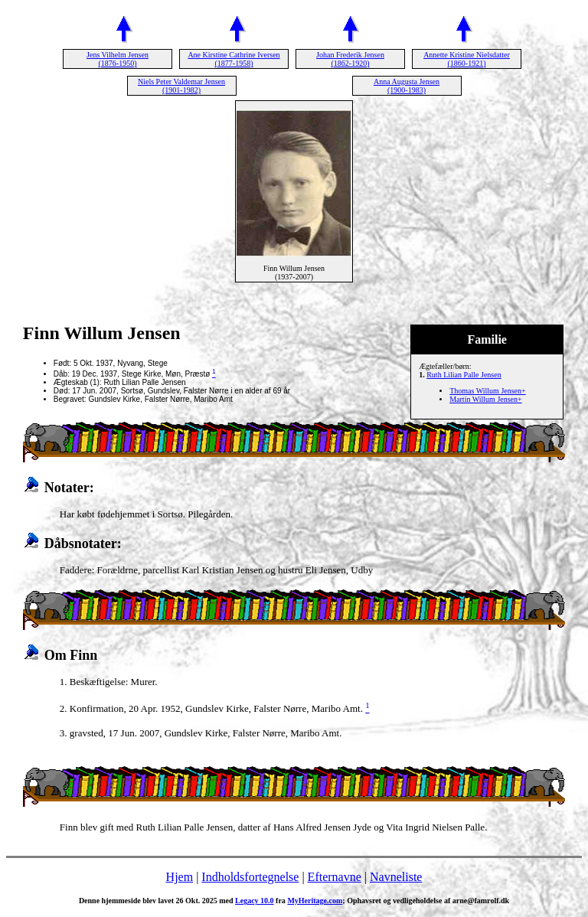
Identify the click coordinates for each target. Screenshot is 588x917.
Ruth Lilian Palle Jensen (464, 375)
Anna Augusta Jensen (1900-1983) (407, 86)
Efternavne (335, 877)
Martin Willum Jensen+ (486, 399)
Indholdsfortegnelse (250, 877)
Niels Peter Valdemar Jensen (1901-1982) (181, 86)
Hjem (180, 877)
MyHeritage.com (315, 901)
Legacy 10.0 (255, 901)
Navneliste (396, 877)
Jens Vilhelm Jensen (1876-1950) (118, 59)
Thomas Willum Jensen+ (488, 391)
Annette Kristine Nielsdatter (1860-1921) (467, 59)
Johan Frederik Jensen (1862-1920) (350, 59)
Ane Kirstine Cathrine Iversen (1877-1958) (234, 59)
